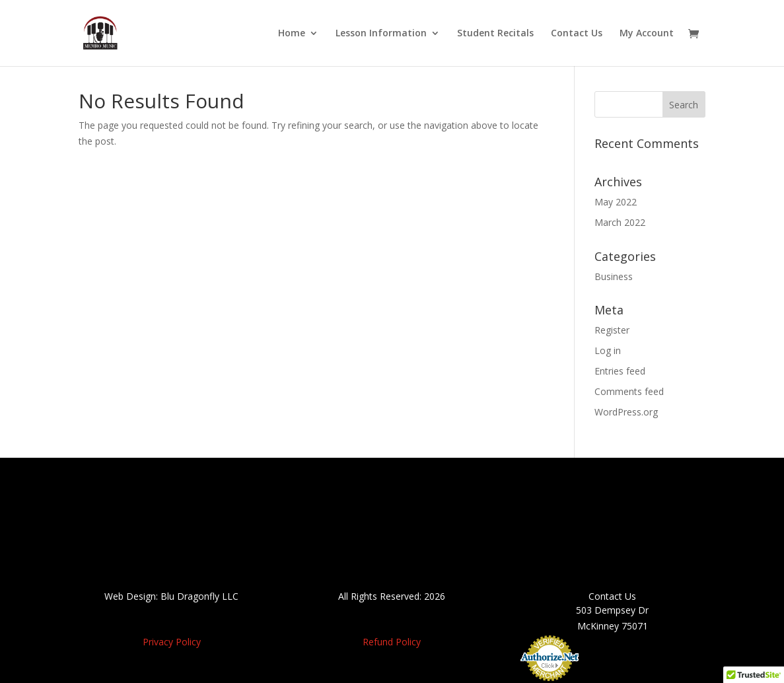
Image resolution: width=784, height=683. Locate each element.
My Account (647, 34)
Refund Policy (392, 642)
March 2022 (620, 222)
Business (614, 276)
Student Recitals (495, 34)
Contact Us (577, 34)
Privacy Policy (172, 642)
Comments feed (629, 391)
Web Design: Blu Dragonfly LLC (171, 596)
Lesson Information (381, 34)
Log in (608, 350)
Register (612, 330)
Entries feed (620, 371)
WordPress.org (626, 412)
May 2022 (616, 202)
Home (292, 34)
